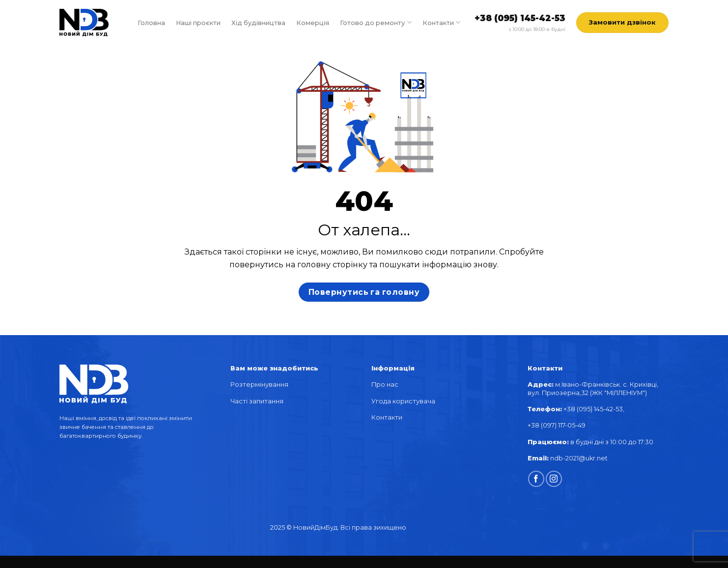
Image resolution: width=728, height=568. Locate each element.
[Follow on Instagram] (554, 479)
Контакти (441, 22)
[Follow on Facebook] (536, 479)
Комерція (313, 23)
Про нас (385, 384)
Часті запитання (257, 401)
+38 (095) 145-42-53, (595, 409)
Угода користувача (403, 401)
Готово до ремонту (376, 22)
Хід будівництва (258, 23)
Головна (151, 23)
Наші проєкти (198, 23)
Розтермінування (259, 384)
